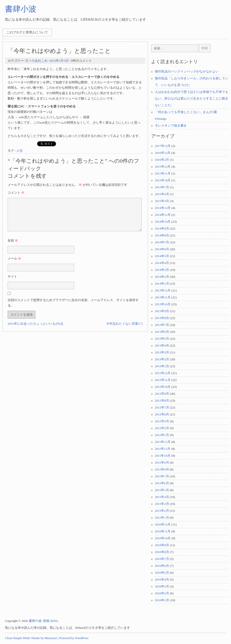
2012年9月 (162, 394)
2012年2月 (162, 428)
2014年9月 (162, 229)
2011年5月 (162, 490)
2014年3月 (162, 270)
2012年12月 (163, 373)
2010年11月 (163, 531)
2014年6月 (162, 249)
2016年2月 (162, 160)
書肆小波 (21, 9)
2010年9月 (162, 545)
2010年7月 (162, 559)
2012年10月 (163, 387)
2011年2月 (162, 511)
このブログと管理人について (27, 32)
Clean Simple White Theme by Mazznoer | (32, 638)
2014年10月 (163, 222)
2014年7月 (162, 242)
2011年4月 (162, 497)
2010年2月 (162, 593)
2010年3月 (162, 586)
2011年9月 (162, 463)
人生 (20, 151)
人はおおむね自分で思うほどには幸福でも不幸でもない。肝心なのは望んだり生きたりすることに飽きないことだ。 (192, 99)
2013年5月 (162, 339)
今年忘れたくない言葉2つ (124, 330)
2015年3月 (162, 201)
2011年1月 (162, 518)
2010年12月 (163, 525)
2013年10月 (163, 304)
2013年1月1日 (59, 61)
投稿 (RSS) (51, 621)
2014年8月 (162, 235)
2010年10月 (163, 538)
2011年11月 (163, 449)
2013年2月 (162, 359)
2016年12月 (163, 153)
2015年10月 (163, 180)
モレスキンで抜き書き (171, 126)
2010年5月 (162, 573)
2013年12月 (163, 291)
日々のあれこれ (36, 61)
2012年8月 (162, 401)
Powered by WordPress (74, 638)
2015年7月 (162, 187)
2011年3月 (162, 504)
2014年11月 (163, 215)
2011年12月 (163, 442)
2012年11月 (163, 380)
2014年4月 (162, 263)
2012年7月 (162, 408)
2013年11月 (163, 297)
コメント (16, 193)
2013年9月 (162, 311)
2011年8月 (162, 469)
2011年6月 (162, 483)
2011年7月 (162, 476)
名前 (13, 247)
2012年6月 (162, 414)
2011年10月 (163, 456)
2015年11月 (163, 174)
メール (14, 264)
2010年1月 (162, 600)
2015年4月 (162, 194)
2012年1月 (162, 435)
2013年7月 (162, 325)
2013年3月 (162, 352)
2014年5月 (162, 256)
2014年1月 (162, 284)
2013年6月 (162, 332)
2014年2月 (162, 277)
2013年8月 (162, 318)
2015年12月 (163, 167)
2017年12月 (163, 146)
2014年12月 (163, 208)
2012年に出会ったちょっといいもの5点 (36, 330)
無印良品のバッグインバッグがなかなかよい (187, 72)
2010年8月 (162, 552)
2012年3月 (162, 421)
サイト (12, 282)
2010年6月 (162, 566)
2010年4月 (162, 580)
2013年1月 (162, 366)
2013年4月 (162, 346)
